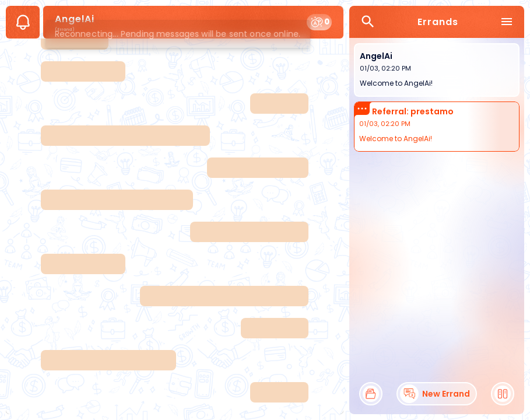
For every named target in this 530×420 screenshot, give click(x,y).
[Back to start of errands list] (437, 152)
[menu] (507, 22)
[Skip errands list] (437, 38)
